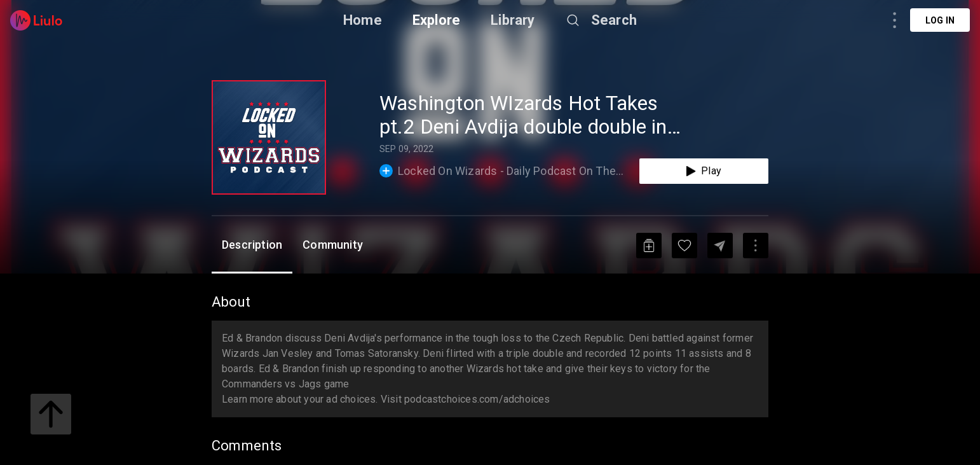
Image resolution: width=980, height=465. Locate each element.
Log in (940, 20)
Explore (436, 20)
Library (513, 20)
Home (363, 20)
